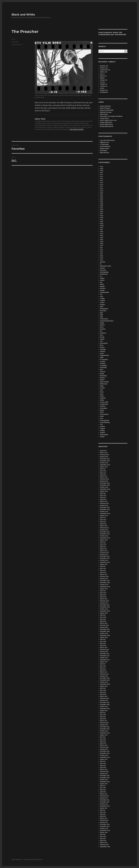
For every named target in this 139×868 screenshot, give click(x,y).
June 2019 (103, 617)
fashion (102, 325)
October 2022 (104, 536)
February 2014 (104, 747)
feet (101, 331)
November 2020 (105, 583)
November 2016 (105, 680)
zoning (102, 437)
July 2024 (103, 493)
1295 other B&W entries (107, 140)
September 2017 (105, 660)
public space (104, 384)
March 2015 (104, 721)
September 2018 (105, 635)
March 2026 (104, 453)
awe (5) (102, 74)
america (102, 268)
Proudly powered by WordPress (33, 860)
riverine (102, 388)
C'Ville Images (104, 144)
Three (102, 412)
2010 (101, 246)
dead (101, 307)
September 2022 (105, 538)
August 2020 (104, 589)
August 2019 (104, 613)
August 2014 (104, 735)
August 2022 (104, 540)
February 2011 (104, 820)
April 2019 (103, 621)
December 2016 (105, 678)
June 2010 (103, 837)
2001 (101, 229)
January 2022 (104, 554)
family (102, 323)
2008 (102, 242)
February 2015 (104, 723)
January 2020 (104, 603)
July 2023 (103, 518)
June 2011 (103, 812)
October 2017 (104, 658)
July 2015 (103, 713)
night (102, 357)
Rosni (102, 392)
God (101, 341)
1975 (101, 183)
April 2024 (103, 499)
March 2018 (104, 648)
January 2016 (104, 700)
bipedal (102, 78)
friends (102, 339)
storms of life (104, 402)
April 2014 (103, 743)
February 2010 (104, 845)
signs (102, 394)
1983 (101, 199)
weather (103, 433)
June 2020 (103, 593)
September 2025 (105, 465)
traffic (102, 416)
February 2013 (104, 772)
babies (102, 284)
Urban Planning (105, 422)
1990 (102, 211)
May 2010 (103, 839)
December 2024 (105, 483)
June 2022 (103, 544)
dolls (101, 315)
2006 (102, 240)
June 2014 (103, 739)
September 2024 (105, 489)
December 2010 (105, 824)
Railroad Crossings (106, 112)
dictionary (103, 311)
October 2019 (104, 609)
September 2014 (105, 733)
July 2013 (103, 761)
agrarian (103, 262)
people (102, 374)
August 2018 (104, 637)
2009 (102, 244)
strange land (19, 44)
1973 (101, 179)
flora (101, 335)
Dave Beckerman (105, 146)
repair (102, 386)
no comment (104, 359)
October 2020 (104, 585)
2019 (101, 256)
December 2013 (105, 751)
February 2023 (104, 528)
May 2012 (103, 790)
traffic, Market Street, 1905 (108, 120)
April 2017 (103, 670)
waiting (102, 431)
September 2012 (105, 782)
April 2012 (103, 792)
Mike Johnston (105, 153)
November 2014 (105, 729)
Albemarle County (105, 266)
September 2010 (105, 830)
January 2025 (104, 481)
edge (101, 317)
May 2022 (103, 546)
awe (101, 282)
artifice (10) (104, 72)
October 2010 (104, 828)
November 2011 (105, 802)
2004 (102, 236)
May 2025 (103, 473)
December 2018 (105, 629)
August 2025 (104, 467)
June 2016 (103, 690)
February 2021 (104, 577)
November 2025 (105, 461)
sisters (102, 396)
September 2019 (105, 611)
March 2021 (104, 574)
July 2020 (103, 591)
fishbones (103, 333)
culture (102, 88)
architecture (104, 274)
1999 (102, 223)
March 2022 (104, 550)
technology (103, 408)
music (102, 353)
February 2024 (104, 503)
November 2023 (105, 509)
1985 (101, 203)
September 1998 (105, 847)
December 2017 (105, 654)
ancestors (103, 270)
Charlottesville (104, 292)
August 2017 (104, 662)
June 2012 (103, 788)
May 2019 (103, 619)
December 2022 (105, 532)
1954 (101, 167)
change (102, 290)
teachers (103, 406)
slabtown (103, 398)
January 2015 (104, 725)
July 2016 (103, 688)
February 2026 (104, 455)
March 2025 (104, 477)
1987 (101, 207)
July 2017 (103, 664)
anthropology (104, 272)
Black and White (23, 15)
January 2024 (104, 505)
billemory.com (104, 142)
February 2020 (104, 601)
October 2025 (104, 463)
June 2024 (103, 495)
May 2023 (103, 522)
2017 (101, 254)
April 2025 (103, 475)
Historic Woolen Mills (107, 110)
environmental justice (107, 321)
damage (102, 305)
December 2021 (105, 556)
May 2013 (103, 765)
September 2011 (105, 806)
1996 (102, 217)
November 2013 (105, 753)
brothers (103, 288)
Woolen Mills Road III (107, 126)
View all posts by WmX (77, 129)
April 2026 (103, 451)
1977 (101, 187)
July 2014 (103, 737)
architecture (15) (105, 70)
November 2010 (105, 826)
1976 (102, 185)
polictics (103, 378)
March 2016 (104, 696)
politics (102, 380)
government (104, 343)
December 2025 (105, 459)
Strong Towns (104, 118)
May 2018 (103, 644)
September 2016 (105, 684)
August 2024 (104, 491)
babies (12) (103, 76)
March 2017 (104, 672)
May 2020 (103, 595)
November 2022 (105, 534)
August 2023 (104, 516)
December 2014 (105, 727)
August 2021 (104, 564)
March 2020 (104, 599)
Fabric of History (105, 108)
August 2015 (104, 711)
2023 (101, 260)
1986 (102, 205)
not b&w (103, 362)
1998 (102, 221)
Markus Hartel (104, 149)
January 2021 (104, 579)
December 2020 (105, 581)
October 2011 (104, 804)
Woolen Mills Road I (106, 122)
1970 (101, 173)
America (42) (104, 68)
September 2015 (105, 709)
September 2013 (105, 757)
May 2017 (103, 668)
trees (102, 418)
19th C (102, 225)
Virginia (102, 429)
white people (104, 435)
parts (102, 370)
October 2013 (104, 755)
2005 (102, 238)
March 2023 (104, 526)
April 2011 (103, 816)
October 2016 (104, 682)
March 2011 (104, 818)
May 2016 (103, 692)
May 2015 (103, 717)
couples (102, 299)
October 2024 (104, 487)
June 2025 (103, 471)
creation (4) (104, 86)
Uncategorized (104, 420)
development (104, 92)
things (102, 410)
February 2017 (104, 674)
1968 (102, 169)
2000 (102, 227)
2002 (102, 232)
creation (103, 301)
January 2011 (104, 822)
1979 (102, 191)
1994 (102, 215)
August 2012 (104, 784)
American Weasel (105, 106)
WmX (13, 39)
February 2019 (104, 625)
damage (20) (104, 90)
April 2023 (103, 524)
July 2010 (103, 834)
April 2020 (103, 597)
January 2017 (104, 676)
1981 (101, 195)
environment (104, 319)
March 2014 (104, 745)
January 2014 (104, 749)
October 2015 (104, 707)
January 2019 (104, 627)
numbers (103, 364)
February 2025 (104, 479)
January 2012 (104, 798)
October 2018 (104, 633)
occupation (103, 366)
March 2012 (104, 794)
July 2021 (103, 566)
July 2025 (103, 469)
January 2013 (104, 774)
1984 (101, 201)
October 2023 (104, 512)
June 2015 (103, 715)
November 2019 (105, 607)
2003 (101, 234)
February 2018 (104, 650)
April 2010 (103, 841)
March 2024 (104, 501)
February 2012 (104, 796)
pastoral (103, 372)
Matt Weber (104, 151)
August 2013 (104, 759)
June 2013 (103, 763)
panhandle (103, 368)
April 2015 (103, 719)
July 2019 (103, 615)
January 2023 (104, 530)
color (102, 297)
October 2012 (104, 780)
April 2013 (103, 767)
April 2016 (103, 694)
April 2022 (103, 548)
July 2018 (103, 639)
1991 (101, 213)
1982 (101, 197)
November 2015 (105, 704)
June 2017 (103, 666)
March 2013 (104, 769)
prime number (104, 382)
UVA (101, 424)
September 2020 (105, 587)
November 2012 (105, 778)
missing (103, 351)
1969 (102, 171)
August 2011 (104, 808)
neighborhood (104, 355)
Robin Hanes (104, 114)
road (101, 390)
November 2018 (105, 631)
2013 (101, 252)
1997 (102, 219)
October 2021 (104, 560)
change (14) (104, 80)
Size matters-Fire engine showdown (111, 116)
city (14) (103, 82)
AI (101, 264)
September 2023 (105, 514)
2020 (102, 258)
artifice (102, 280)
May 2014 (103, 741)
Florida (102, 337)
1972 (101, 177)
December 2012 (105, 776)
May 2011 (103, 814)
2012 (101, 250)
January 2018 (104, 652)
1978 (13, 44)
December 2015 (105, 702)
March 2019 (104, 623)
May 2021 (103, 570)
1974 (101, 181)
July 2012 (103, 786)
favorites (103, 329)
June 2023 (103, 520)
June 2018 (103, 642)
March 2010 (104, 843)
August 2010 (104, 832)
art (101, 276)
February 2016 (104, 698)
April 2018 (103, 646)
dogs (101, 313)
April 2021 (103, 572)
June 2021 (103, 568)
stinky (102, 400)
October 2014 (104, 731)
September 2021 (105, 562)
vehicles (103, 427)
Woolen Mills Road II (106, 124)
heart (102, 345)
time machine (104, 414)
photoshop (103, 376)
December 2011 (105, 800)
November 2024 (105, 485)
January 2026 (104, 457)
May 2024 (103, 497)
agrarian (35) (104, 66)
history (102, 347)
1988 (101, 209)
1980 (101, 193)
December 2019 (105, 605)
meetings (103, 349)
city (101, 294)
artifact (102, 278)
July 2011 (103, 810)
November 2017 (105, 656)
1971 (101, 175)
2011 (101, 248)
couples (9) (104, 84)
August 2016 (104, 686)
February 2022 (104, 552)
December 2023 (105, 507)
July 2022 (103, 542)
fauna (102, 327)
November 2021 (105, 558)
